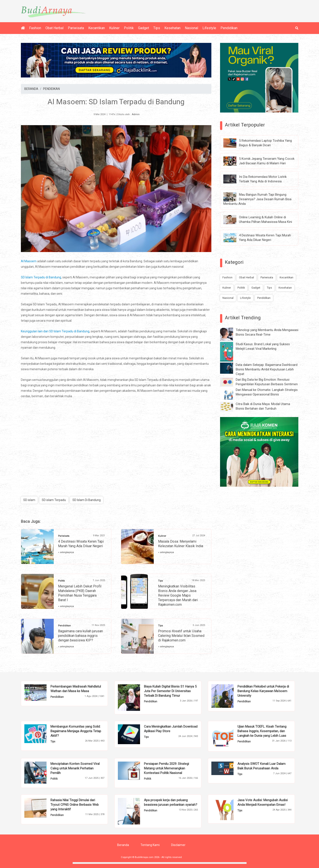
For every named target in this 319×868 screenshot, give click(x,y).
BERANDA (31, 89)
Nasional (191, 28)
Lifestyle (209, 28)
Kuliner (114, 28)
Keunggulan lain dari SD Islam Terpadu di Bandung (55, 331)
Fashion (35, 28)
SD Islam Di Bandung (87, 500)
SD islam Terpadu (54, 500)
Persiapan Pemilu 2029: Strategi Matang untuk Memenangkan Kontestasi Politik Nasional (166, 768)
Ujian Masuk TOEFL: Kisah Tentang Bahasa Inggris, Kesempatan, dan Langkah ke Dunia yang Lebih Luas (262, 731)
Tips (157, 28)
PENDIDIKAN (51, 89)
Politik (129, 28)
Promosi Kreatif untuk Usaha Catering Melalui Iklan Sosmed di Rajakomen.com (181, 636)
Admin (136, 114)
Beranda (123, 845)
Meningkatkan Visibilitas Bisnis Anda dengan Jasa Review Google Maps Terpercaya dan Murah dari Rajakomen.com (178, 595)
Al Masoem (29, 261)
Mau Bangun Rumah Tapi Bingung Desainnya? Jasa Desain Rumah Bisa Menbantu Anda (257, 199)
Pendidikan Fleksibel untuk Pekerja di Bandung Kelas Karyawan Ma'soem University (263, 691)
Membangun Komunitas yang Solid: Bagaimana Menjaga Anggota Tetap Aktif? (76, 731)
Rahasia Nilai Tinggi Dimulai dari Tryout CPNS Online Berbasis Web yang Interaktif (75, 805)
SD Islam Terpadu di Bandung (41, 277)
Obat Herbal (54, 28)
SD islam (29, 500)
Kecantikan (97, 28)
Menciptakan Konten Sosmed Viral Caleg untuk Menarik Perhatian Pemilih (75, 768)
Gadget (144, 28)
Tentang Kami (150, 845)
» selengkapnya (66, 552)
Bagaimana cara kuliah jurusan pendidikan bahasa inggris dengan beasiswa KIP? (80, 636)
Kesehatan (172, 28)
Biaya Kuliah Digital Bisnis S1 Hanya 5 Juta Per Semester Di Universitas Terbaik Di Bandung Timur (170, 691)
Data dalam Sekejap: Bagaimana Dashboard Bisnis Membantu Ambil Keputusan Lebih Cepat (267, 369)
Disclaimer (178, 845)
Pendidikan (229, 28)
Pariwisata (76, 28)
